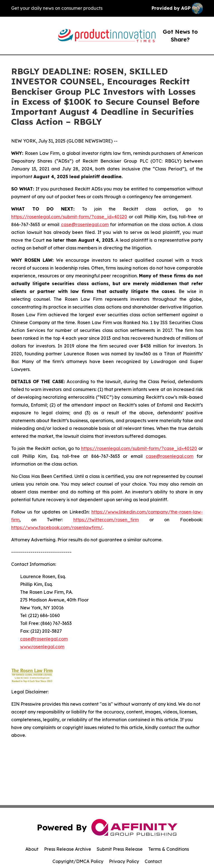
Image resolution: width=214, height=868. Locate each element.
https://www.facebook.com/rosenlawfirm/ (57, 527)
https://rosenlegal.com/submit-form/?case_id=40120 (69, 217)
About (32, 849)
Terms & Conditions (169, 849)
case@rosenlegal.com (85, 224)
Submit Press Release (120, 849)
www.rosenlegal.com (42, 647)
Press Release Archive (68, 849)
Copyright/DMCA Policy (78, 861)
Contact (153, 861)
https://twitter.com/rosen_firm (106, 520)
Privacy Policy (124, 861)
